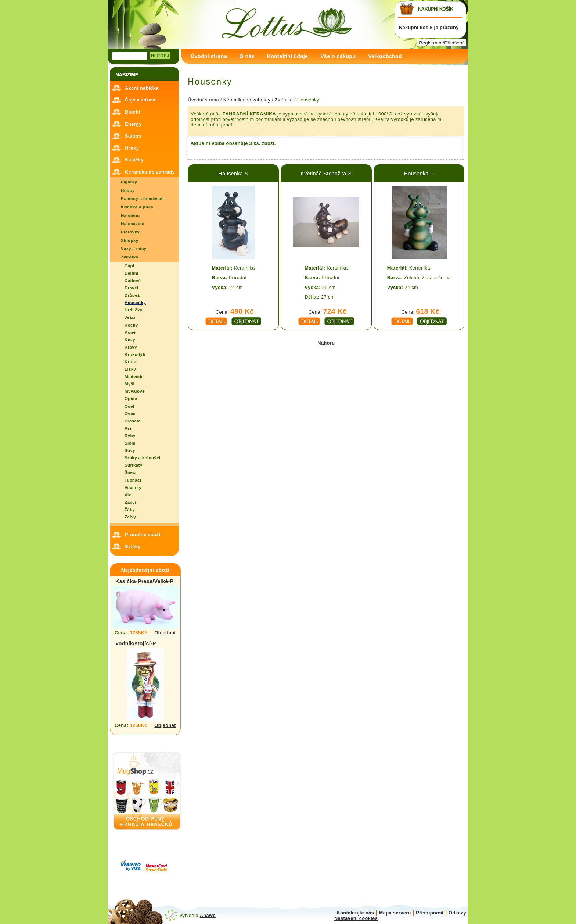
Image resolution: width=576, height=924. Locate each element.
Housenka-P (419, 174)
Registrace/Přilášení (441, 43)
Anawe (208, 915)
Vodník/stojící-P (136, 643)
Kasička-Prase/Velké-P (144, 581)
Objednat (165, 633)
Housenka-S (233, 174)
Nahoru (326, 343)
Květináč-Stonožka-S (326, 174)
